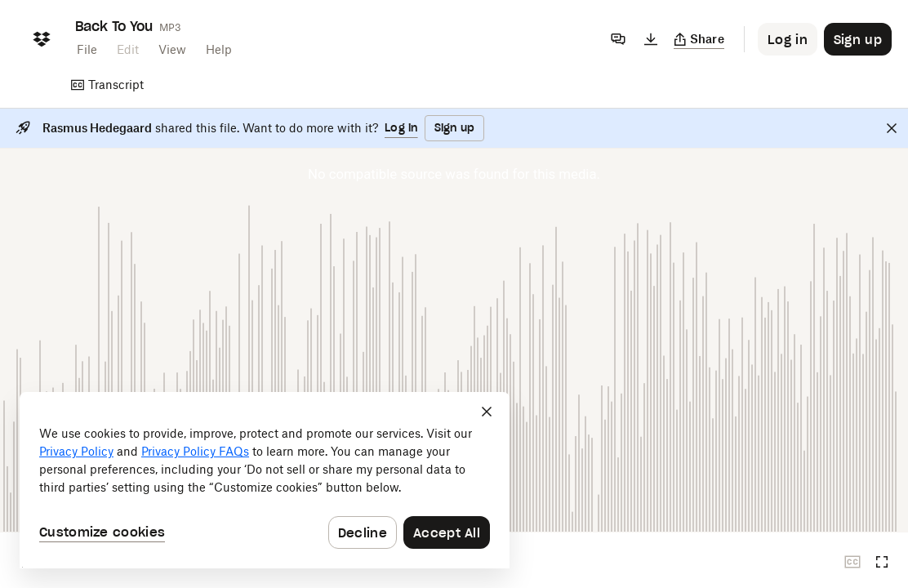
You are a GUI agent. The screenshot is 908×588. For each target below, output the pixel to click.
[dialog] (265, 480)
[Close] (892, 128)
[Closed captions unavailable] (852, 562)
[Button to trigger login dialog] (788, 39)
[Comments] (618, 39)
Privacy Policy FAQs (195, 451)
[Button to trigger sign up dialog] (858, 39)
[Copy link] (699, 39)
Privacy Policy (76, 451)
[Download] (651, 39)
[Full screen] (882, 562)
